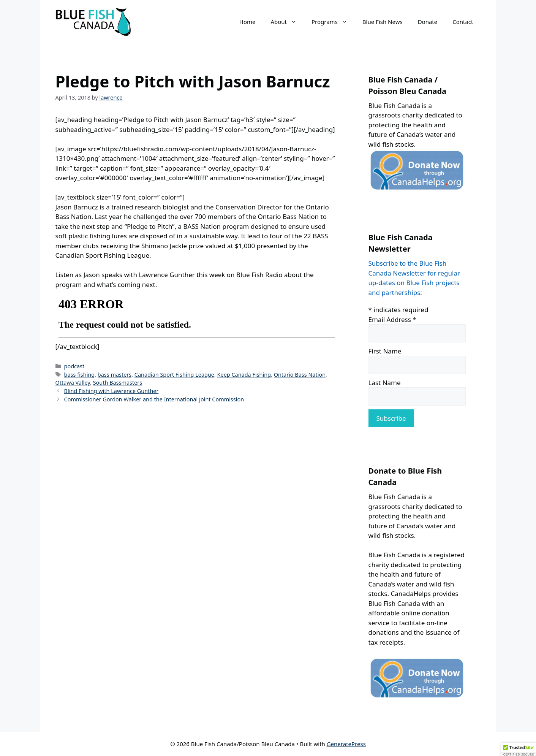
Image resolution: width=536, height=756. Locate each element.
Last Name (385, 383)
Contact (463, 22)
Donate (428, 22)
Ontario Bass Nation (300, 375)
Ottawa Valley (73, 383)
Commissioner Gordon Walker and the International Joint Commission (154, 399)
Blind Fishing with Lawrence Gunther (111, 391)
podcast (74, 366)
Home (247, 22)
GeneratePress (346, 744)
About (287, 22)
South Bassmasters (118, 383)
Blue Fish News (383, 22)
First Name (385, 351)
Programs (333, 22)
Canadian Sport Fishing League (174, 375)
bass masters (115, 375)
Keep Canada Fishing (244, 375)
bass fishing (80, 375)
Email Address (392, 319)
